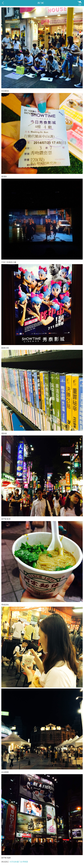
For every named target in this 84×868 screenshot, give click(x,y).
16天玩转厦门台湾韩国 (19, 862)
